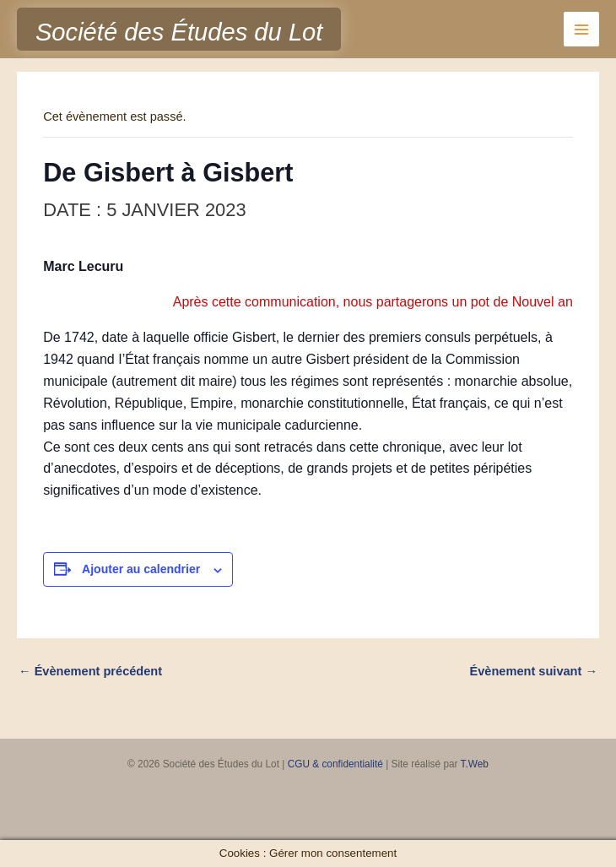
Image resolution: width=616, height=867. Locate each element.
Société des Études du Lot (179, 32)
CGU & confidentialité (335, 764)
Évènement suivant (534, 671)
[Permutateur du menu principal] (581, 30)
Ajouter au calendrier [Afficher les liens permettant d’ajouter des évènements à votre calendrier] (141, 569)
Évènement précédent (90, 671)
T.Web (475, 764)
